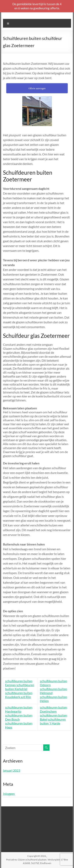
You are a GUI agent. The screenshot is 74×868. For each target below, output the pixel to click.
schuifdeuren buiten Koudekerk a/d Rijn (19, 695)
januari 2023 (12, 770)
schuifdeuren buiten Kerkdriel (20, 687)
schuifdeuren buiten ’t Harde (53, 721)
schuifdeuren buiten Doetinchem (53, 709)
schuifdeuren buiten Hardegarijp (19, 709)
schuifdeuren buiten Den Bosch (19, 717)
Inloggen (9, 794)
